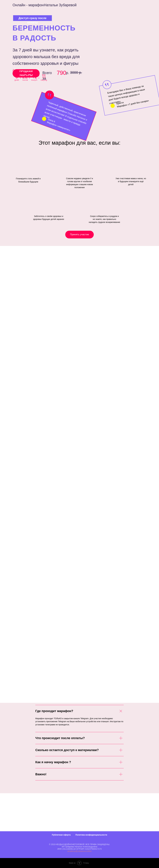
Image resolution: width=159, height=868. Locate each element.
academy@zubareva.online (79, 851)
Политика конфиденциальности (91, 835)
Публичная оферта (61, 835)
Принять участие (79, 234)
